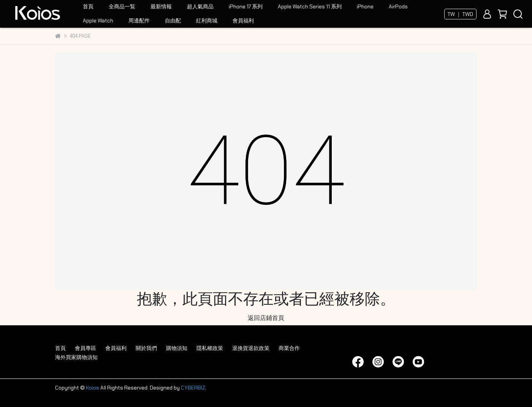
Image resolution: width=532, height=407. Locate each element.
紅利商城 (207, 21)
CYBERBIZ (193, 388)
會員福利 (243, 21)
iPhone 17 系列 (246, 6)
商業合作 (289, 348)
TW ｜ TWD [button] (460, 14)
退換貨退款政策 (251, 348)
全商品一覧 (122, 6)
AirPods (398, 6)
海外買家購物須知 (76, 357)
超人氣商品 (200, 6)
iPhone (365, 6)
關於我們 (146, 348)
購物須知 (177, 348)
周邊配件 (139, 21)
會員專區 (85, 348)
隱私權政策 (210, 348)
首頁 (88, 6)
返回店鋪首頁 (266, 318)
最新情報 (161, 6)
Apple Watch (98, 21)
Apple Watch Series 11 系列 (310, 6)
